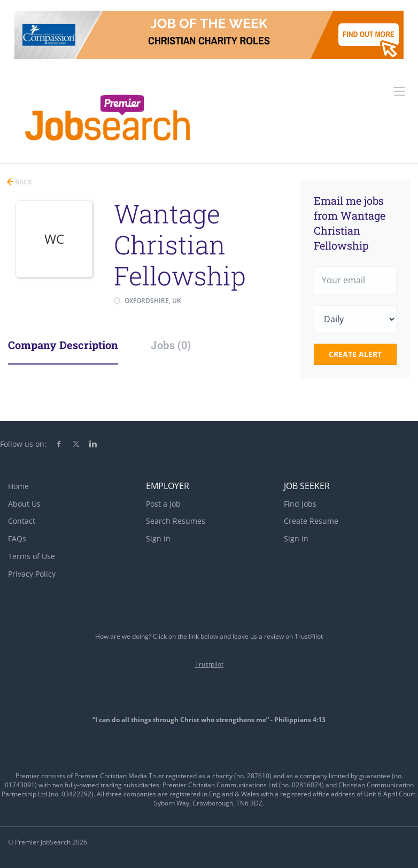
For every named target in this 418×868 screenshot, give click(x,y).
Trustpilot (209, 664)
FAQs (17, 538)
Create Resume (311, 521)
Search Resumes (176, 521)
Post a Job (163, 504)
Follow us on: (23, 444)
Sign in (158, 538)
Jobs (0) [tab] (171, 345)
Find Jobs (300, 504)
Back (23, 182)
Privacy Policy (32, 574)
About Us (24, 504)
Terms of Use (32, 556)
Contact (22, 521)
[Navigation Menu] (399, 91)
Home (18, 486)
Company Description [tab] (63, 345)
